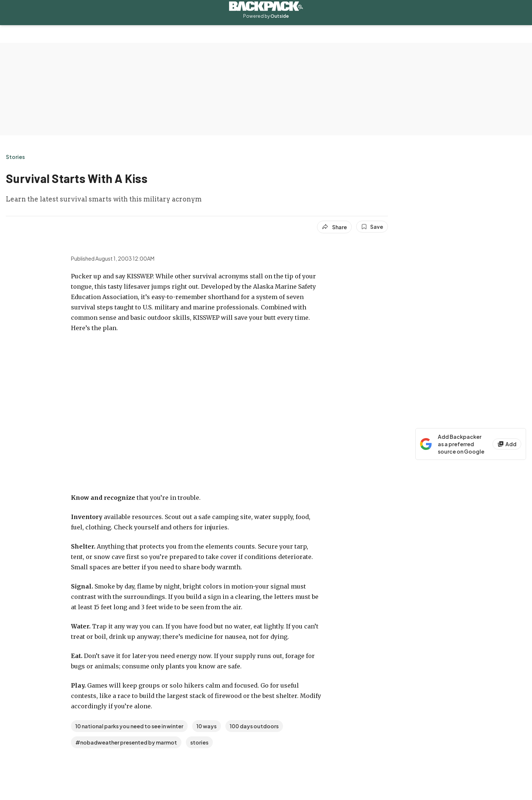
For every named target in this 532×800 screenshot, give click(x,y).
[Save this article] (372, 227)
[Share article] (334, 227)
